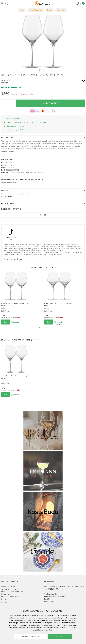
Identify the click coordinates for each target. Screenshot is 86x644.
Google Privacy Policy (46, 630)
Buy (6, 322)
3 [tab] (44, 72)
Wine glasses (39, 172)
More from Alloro (43, 267)
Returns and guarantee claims (12, 591)
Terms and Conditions (9, 589)
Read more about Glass (10, 596)
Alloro (8, 80)
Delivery (4, 599)
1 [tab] (39, 72)
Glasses (29, 172)
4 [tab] (46, 72)
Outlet (43, 215)
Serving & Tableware (17, 172)
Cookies (4, 603)
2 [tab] (41, 72)
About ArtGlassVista (9, 586)
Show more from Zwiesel (13, 259)
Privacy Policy (6, 594)
